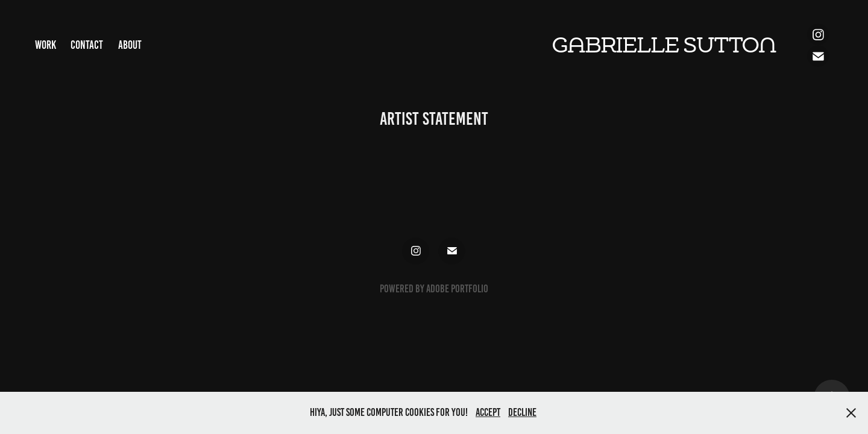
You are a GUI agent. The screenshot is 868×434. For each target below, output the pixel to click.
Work (46, 45)
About (130, 45)
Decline (522, 412)
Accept (488, 412)
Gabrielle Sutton (664, 46)
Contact (87, 45)
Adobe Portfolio (457, 289)
